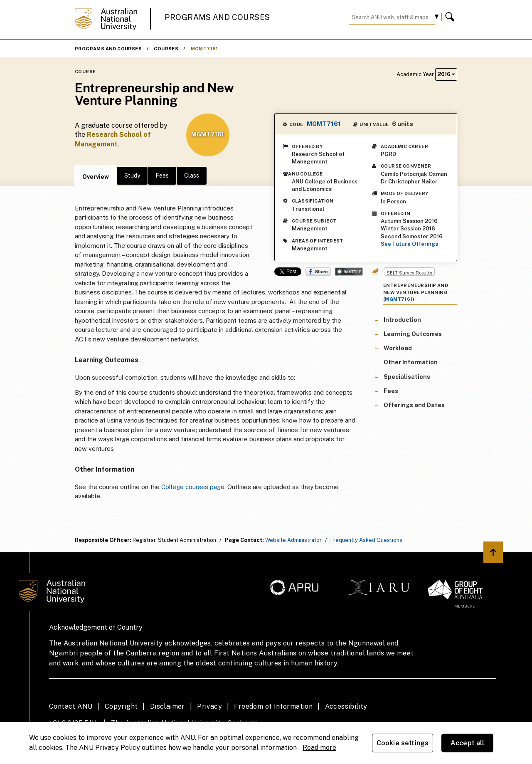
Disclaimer (167, 706)
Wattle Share (349, 272)
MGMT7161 (204, 49)
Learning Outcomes (413, 334)
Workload (398, 348)
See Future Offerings (409, 244)
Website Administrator (293, 540)
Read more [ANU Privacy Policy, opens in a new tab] (319, 748)
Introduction (402, 320)
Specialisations (407, 377)
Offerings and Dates (414, 405)
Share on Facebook (318, 272)
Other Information (411, 362)
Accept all (468, 743)
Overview (96, 177)
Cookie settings (403, 743)
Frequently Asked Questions (366, 540)
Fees (162, 176)
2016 (446, 74)
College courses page (193, 487)
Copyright (121, 706)
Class (192, 176)
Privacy (209, 706)
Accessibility (346, 706)
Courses (166, 49)
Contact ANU (71, 706)
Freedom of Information (273, 706)
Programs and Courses (217, 17)
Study (132, 176)
